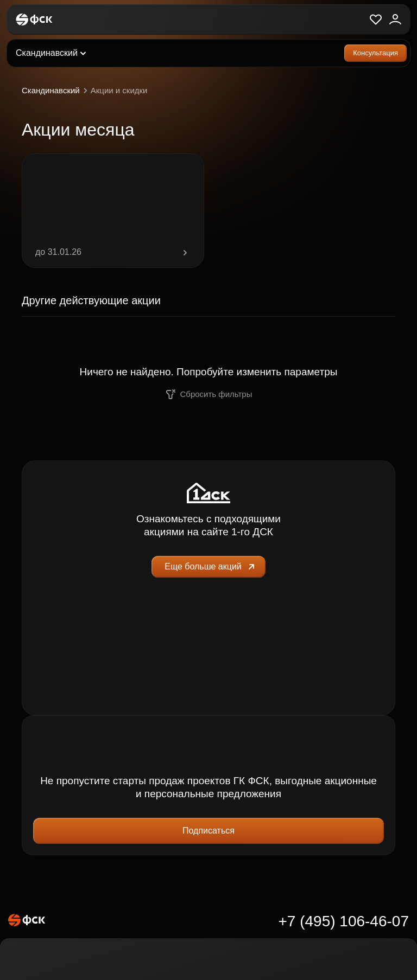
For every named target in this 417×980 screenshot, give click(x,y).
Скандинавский (56, 91)
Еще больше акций (211, 567)
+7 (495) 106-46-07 (343, 921)
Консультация (375, 53)
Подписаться (208, 831)
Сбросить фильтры (209, 394)
